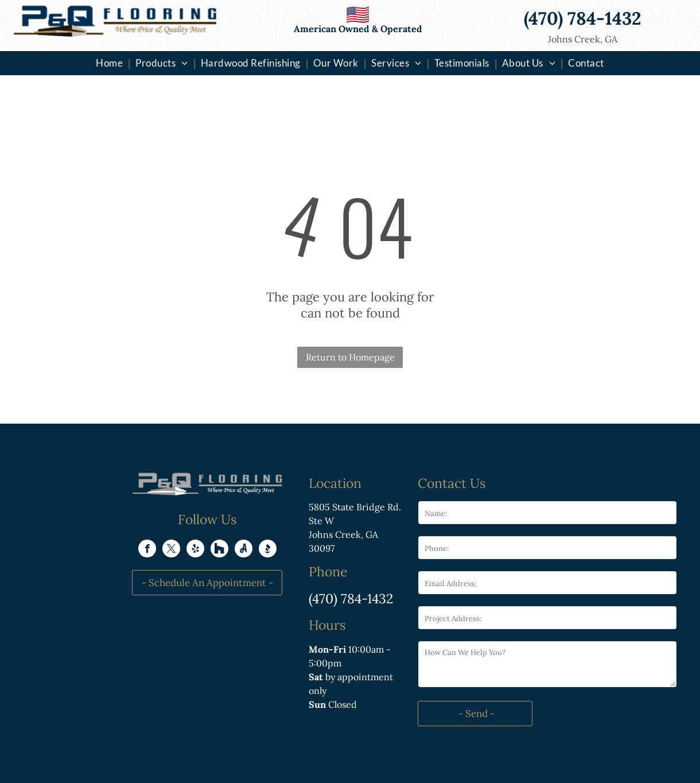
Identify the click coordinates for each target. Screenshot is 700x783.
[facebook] (147, 550)
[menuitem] (110, 63)
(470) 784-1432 (351, 598)
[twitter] (171, 550)
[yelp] (195, 550)
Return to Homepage (350, 357)
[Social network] (219, 550)
